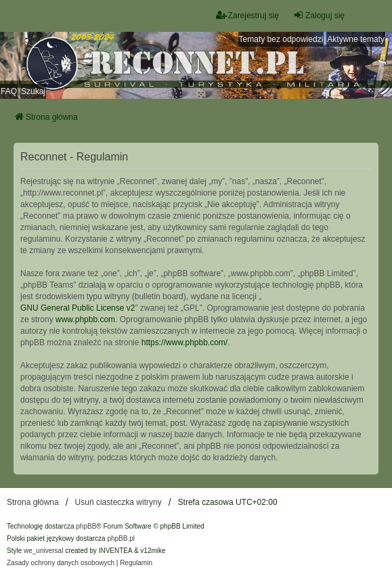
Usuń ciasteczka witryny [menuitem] (118, 502)
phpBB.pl (121, 538)
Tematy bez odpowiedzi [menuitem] (281, 39)
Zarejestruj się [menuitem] (247, 15)
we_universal (43, 551)
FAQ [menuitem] (9, 91)
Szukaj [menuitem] (33, 91)
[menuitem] (61, 563)
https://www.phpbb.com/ (184, 342)
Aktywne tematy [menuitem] (356, 39)
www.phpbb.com (85, 319)
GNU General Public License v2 (78, 308)
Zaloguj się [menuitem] (319, 15)
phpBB (86, 526)
